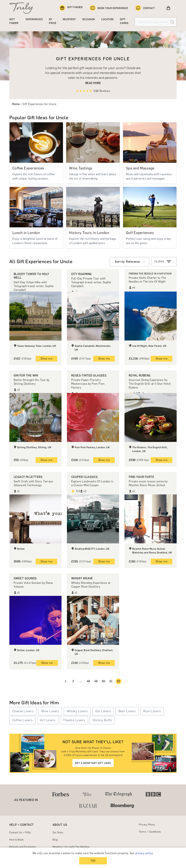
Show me (46, 359)
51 (111, 681)
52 (119, 681)
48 (88, 681)
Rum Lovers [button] (152, 711)
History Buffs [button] (102, 720)
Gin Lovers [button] (103, 711)
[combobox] (130, 262)
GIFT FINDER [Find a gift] (71, 8)
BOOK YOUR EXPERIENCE (109, 8)
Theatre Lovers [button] (74, 720)
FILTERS (163, 262)
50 (104, 681)
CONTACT (145, 8)
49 (96, 681)
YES (93, 861)
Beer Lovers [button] (127, 711)
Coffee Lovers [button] (22, 720)
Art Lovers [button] (48, 720)
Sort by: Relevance (127, 262)
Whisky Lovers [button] (77, 711)
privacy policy (144, 853)
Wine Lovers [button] (50, 711)
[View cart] (168, 8)
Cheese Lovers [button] (23, 711)
